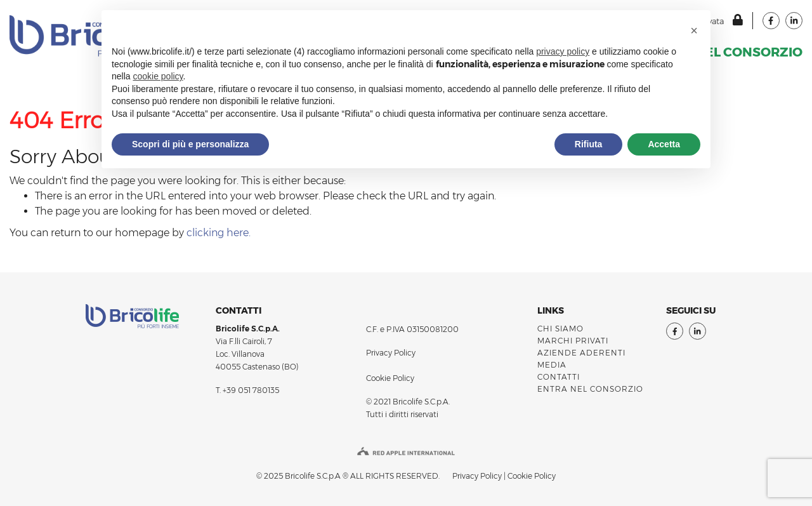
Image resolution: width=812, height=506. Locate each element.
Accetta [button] (664, 144)
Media (552, 365)
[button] (694, 30)
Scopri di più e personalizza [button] (190, 144)
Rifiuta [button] (589, 144)
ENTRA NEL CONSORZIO (590, 389)
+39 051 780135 (251, 390)
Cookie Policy (390, 378)
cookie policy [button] (158, 76)
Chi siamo (560, 329)
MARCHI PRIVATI (573, 341)
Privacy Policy (391, 353)
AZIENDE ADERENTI (581, 353)
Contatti (559, 377)
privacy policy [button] (563, 51)
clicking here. (219, 233)
